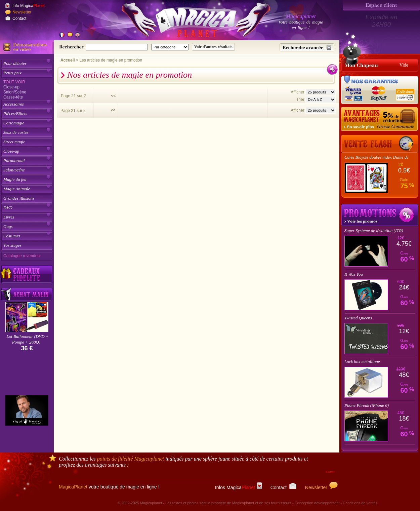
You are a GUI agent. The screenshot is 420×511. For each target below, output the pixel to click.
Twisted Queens (358, 318)
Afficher (298, 92)
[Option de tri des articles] (321, 100)
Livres (9, 217)
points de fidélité (131, 459)
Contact (19, 18)
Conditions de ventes (360, 503)
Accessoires (14, 104)
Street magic (14, 142)
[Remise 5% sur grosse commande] (380, 119)
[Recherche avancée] (307, 47)
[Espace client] (381, 5)
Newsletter (22, 12)
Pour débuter (15, 63)
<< (113, 96)
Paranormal (14, 161)
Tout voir (14, 82)
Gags (8, 226)
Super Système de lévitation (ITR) (374, 230)
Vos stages (12, 245)
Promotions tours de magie (380, 215)
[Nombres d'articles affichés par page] (321, 92)
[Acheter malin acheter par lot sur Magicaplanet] (27, 294)
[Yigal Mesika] (27, 410)
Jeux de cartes (16, 132)
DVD (8, 208)
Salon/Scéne (14, 170)
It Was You (354, 274)
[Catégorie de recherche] (170, 47)
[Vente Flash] (380, 144)
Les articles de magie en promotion (111, 60)
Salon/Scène (15, 92)
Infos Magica (239, 487)
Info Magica (29, 6)
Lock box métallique (362, 362)
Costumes (12, 236)
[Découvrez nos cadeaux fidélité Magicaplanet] (27, 274)
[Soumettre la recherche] (213, 47)
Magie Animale (17, 189)
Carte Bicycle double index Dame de (376, 157)
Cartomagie (14, 123)
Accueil (68, 60)
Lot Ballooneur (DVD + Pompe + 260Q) (27, 339)
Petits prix (12, 73)
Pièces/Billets (15, 113)
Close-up (11, 87)
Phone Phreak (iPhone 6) (367, 405)
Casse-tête (13, 97)
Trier (300, 100)
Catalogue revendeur (22, 256)
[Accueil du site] (188, 22)
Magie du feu (15, 179)
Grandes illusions (19, 198)
